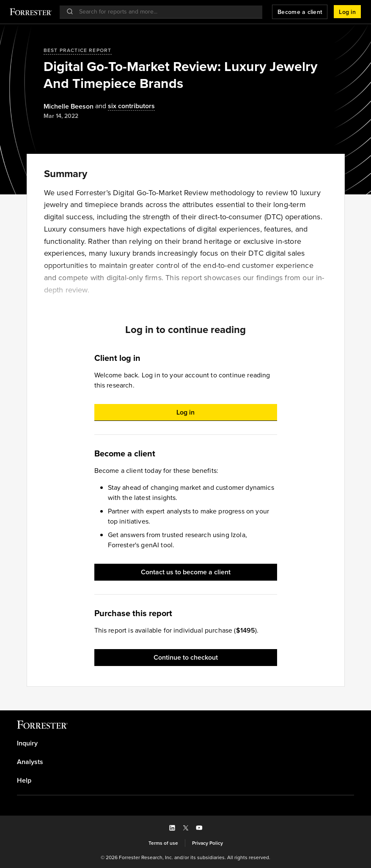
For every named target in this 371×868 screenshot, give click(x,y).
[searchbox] (165, 12)
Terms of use (163, 843)
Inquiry (27, 743)
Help (24, 781)
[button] (347, 12)
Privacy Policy (207, 843)
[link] (185, 743)
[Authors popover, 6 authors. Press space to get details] (124, 106)
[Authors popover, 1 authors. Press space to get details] (69, 106)
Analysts (30, 762)
